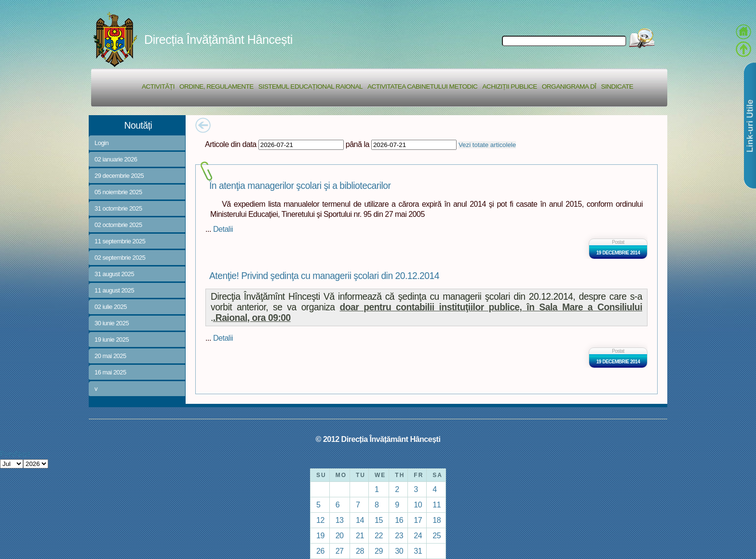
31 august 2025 (114, 274)
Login (101, 143)
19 (320, 535)
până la (358, 144)
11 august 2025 (114, 290)
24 (418, 535)
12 (320, 520)
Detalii (223, 229)
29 (379, 551)
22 (379, 535)
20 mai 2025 (110, 356)
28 (360, 551)
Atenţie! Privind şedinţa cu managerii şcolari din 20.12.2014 (324, 276)
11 (437, 505)
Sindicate (617, 87)
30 (399, 551)
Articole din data (231, 144)
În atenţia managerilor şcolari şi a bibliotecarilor (300, 186)
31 (418, 551)
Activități (158, 87)
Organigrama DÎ (569, 87)
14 (360, 520)
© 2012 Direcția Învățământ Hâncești (378, 439)
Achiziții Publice (509, 87)
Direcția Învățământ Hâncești (218, 40)
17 (418, 520)
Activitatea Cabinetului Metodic (422, 87)
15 (379, 520)
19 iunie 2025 (112, 339)
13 (340, 520)
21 (360, 535)
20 (340, 535)
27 (340, 551)
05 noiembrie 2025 (118, 192)
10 (418, 505)
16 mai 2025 (110, 372)
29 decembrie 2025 (119, 176)
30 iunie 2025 (112, 323)
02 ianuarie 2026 (116, 159)
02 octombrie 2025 (118, 225)
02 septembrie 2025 (120, 258)
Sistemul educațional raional (310, 87)
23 (399, 535)
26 (320, 551)
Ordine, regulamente (216, 87)
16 (399, 520)
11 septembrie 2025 (120, 241)
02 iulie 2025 (111, 307)
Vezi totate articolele (487, 145)
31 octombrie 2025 (118, 208)
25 (437, 535)
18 (437, 520)
